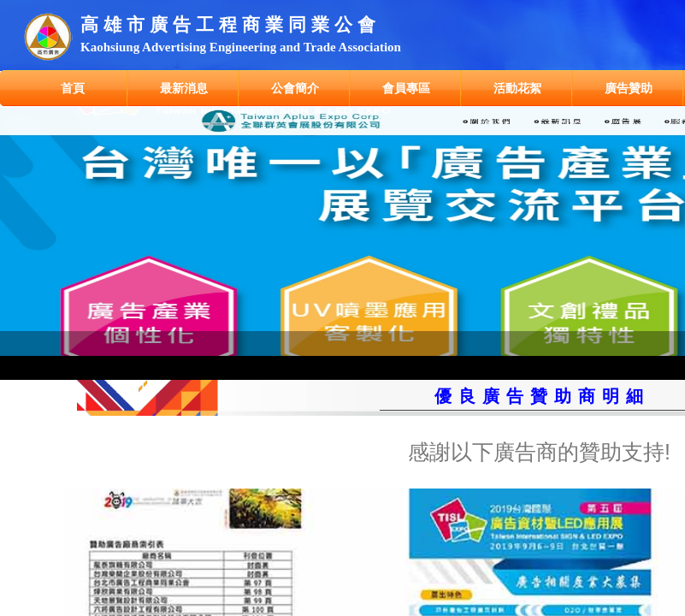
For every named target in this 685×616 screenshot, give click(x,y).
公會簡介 (295, 88)
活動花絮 (517, 88)
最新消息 (184, 88)
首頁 (73, 88)
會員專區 (406, 88)
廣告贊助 (629, 88)
